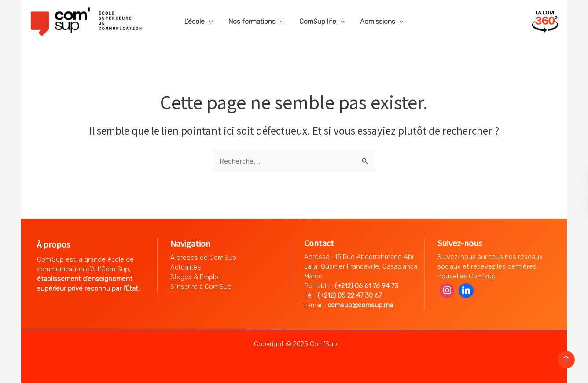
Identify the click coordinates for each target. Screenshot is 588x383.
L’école (198, 22)
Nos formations (253, 22)
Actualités (186, 267)
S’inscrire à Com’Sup (201, 287)
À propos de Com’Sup (203, 258)
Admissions (375, 22)
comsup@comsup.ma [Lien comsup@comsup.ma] (360, 305)
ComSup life (317, 22)
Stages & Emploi (195, 277)
